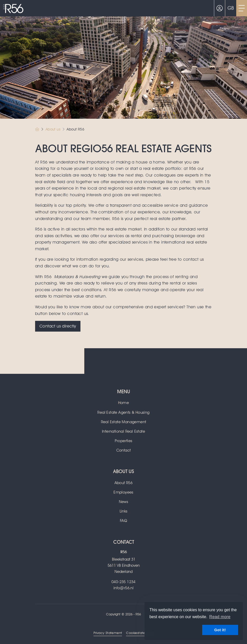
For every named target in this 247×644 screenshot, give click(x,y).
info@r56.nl (123, 588)
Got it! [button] (220, 630)
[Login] (220, 8)
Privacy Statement (108, 633)
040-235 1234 (123, 582)
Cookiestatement (140, 633)
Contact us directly (58, 326)
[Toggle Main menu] (242, 8)
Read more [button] (220, 617)
